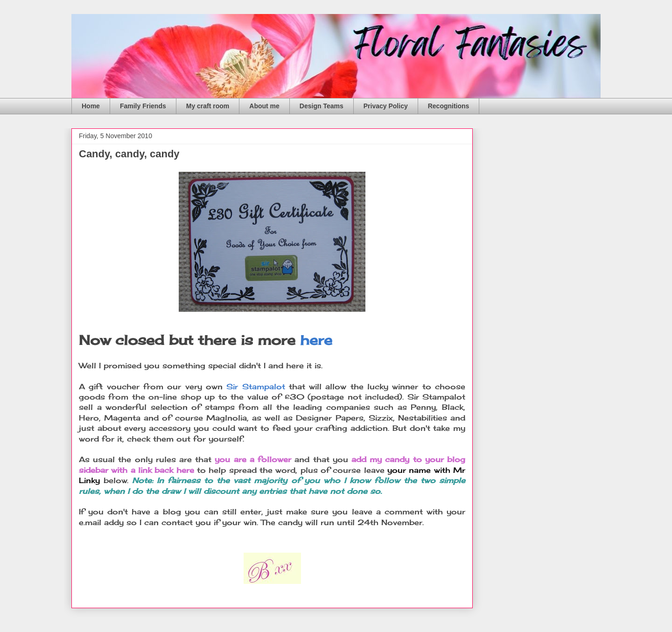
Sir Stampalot (255, 386)
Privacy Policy (386, 106)
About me (264, 106)
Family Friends (143, 106)
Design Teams (322, 106)
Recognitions (449, 106)
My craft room (208, 106)
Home (91, 106)
